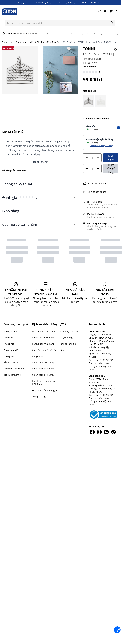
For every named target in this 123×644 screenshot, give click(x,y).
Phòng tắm (21, 42)
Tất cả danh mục (12, 375)
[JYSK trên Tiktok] (113, 425)
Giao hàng (91, 126)
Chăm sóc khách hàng (43, 338)
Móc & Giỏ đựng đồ (39, 42)
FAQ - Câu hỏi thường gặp (45, 390)
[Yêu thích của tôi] (99, 11)
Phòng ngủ (9, 344)
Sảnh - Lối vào (11, 362)
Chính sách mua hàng (43, 369)
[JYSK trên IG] (99, 425)
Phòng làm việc (11, 350)
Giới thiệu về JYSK (69, 331)
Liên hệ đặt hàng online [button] (44, 331)
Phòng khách (10, 331)
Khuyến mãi (38, 356)
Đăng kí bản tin (68, 344)
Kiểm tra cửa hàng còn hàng (101, 146)
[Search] (111, 23)
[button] (90, 72)
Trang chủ (7, 42)
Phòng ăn (9, 338)
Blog (63, 350)
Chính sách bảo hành (43, 375)
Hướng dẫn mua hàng (43, 344)
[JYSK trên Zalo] (106, 425)
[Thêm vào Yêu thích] (115, 49)
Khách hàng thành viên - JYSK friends (45, 383)
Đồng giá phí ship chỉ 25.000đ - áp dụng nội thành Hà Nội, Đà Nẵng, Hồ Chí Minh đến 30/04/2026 (60, 3)
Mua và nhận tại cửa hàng (100, 139)
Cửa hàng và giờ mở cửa (44, 350)
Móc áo (56, 42)
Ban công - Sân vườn (14, 369)
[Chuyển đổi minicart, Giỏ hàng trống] (111, 11)
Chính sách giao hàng (43, 362)
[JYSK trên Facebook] (92, 425)
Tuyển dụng (66, 338)
